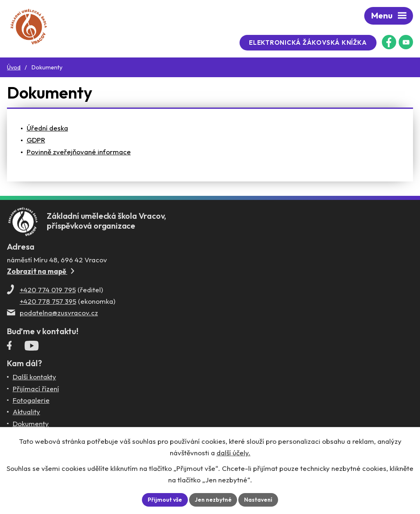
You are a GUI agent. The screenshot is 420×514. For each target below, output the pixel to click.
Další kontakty (34, 378)
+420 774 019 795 (48, 290)
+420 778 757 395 (48, 302)
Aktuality (26, 413)
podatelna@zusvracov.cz (59, 313)
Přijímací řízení (36, 389)
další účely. (234, 453)
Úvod (14, 67)
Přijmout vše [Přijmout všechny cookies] (165, 500)
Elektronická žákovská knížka (309, 42)
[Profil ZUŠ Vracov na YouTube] (32, 349)
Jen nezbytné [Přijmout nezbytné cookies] (213, 500)
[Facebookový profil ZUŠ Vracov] (389, 42)
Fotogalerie (31, 401)
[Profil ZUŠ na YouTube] (406, 42)
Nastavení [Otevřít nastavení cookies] (259, 500)
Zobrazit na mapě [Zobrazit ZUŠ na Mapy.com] (41, 272)
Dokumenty (31, 424)
